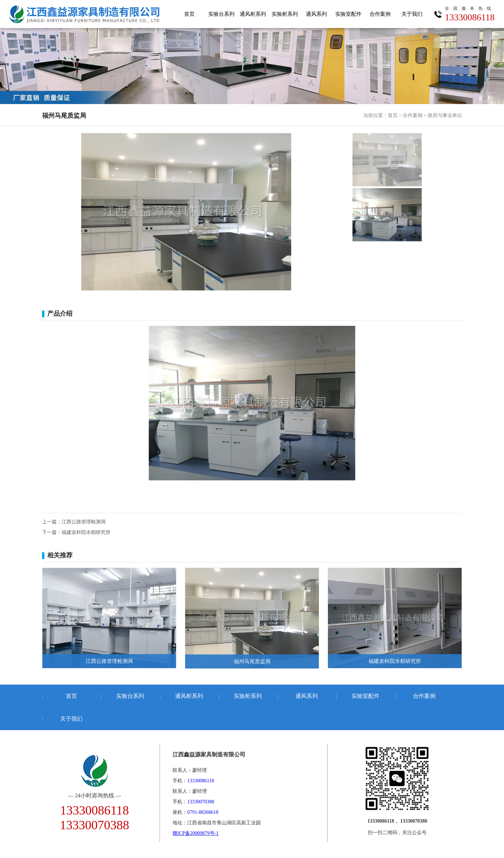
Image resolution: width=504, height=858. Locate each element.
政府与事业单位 (445, 115)
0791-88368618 (203, 812)
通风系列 (316, 14)
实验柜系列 (285, 14)
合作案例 (380, 14)
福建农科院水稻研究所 (86, 532)
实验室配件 (348, 14)
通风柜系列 (253, 14)
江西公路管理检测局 (84, 522)
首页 (189, 14)
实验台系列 (221, 14)
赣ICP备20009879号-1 (195, 833)
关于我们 (412, 14)
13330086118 (470, 13)
